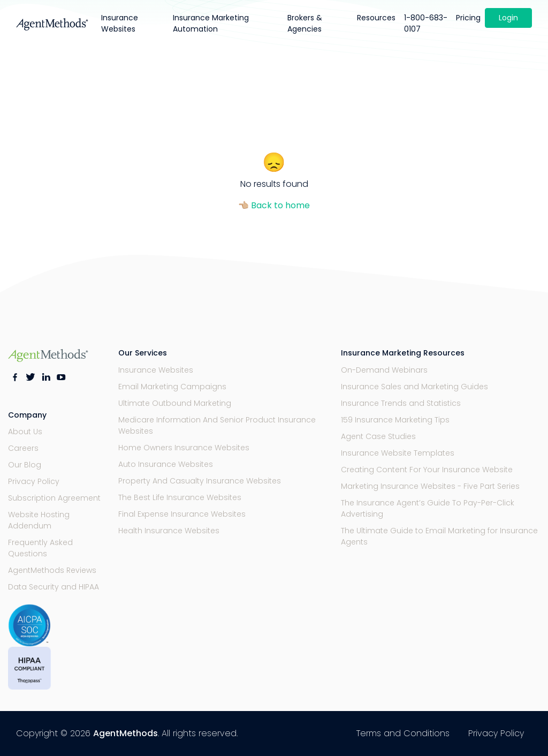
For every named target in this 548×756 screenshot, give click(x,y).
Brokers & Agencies (305, 23)
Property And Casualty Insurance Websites (200, 481)
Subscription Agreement (54, 498)
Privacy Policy (34, 481)
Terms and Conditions (403, 733)
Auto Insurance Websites (166, 464)
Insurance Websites (120, 23)
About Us (25, 432)
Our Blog (25, 465)
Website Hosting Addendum (39, 520)
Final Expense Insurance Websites (182, 514)
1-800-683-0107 (426, 23)
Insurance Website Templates (398, 453)
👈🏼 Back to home (274, 205)
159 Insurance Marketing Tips (395, 420)
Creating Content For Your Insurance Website (427, 470)
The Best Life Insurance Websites (180, 497)
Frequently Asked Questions (40, 548)
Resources (376, 18)
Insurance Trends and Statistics (401, 403)
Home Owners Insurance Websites (184, 448)
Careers (23, 448)
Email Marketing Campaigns (172, 387)
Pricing (468, 18)
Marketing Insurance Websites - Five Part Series (430, 486)
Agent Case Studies (378, 436)
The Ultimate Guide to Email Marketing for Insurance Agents (439, 536)
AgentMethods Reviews (52, 570)
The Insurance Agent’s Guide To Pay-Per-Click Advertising (428, 508)
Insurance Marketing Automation (211, 23)
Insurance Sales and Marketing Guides (414, 387)
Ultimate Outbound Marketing (175, 403)
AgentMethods (125, 733)
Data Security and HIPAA (54, 587)
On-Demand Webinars (384, 370)
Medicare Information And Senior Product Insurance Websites (217, 425)
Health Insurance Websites (169, 531)
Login (508, 18)
